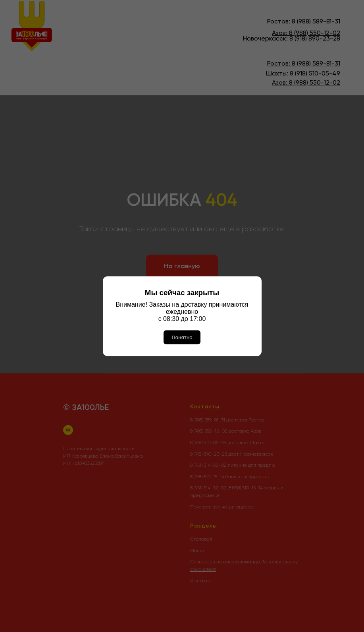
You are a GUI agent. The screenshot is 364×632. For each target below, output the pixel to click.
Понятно (182, 337)
